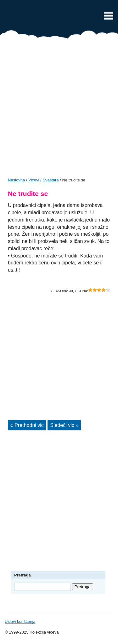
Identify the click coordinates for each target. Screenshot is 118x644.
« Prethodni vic (27, 425)
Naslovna (16, 180)
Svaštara (51, 180)
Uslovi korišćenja (20, 621)
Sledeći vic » (64, 425)
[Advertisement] (59, 110)
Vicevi (59, 17)
